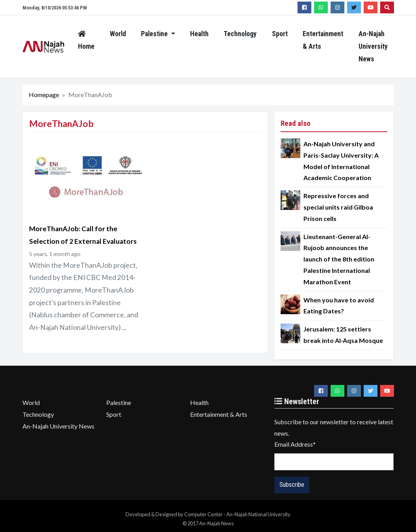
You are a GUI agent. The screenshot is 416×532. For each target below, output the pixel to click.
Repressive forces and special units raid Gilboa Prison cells (338, 207)
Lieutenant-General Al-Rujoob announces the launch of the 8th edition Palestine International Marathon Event (339, 259)
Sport (280, 34)
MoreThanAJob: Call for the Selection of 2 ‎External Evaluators (83, 235)
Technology (240, 34)
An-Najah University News (373, 46)
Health (199, 34)
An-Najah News (43, 47)
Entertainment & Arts (323, 40)
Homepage (44, 95)
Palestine (155, 34)
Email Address (295, 444)
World (118, 34)
